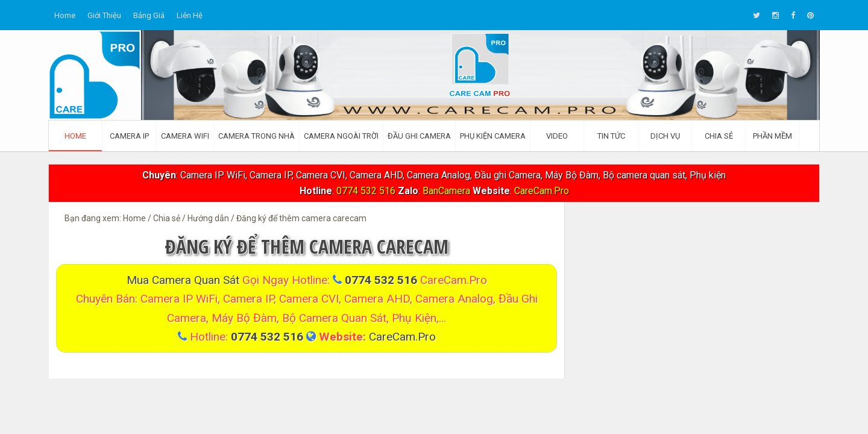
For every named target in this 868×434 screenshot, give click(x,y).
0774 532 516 (366, 191)
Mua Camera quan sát (184, 280)
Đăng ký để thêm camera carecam (307, 246)
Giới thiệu (104, 15)
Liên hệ (190, 15)
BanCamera (448, 191)
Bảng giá (149, 15)
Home (65, 15)
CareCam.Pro (542, 191)
